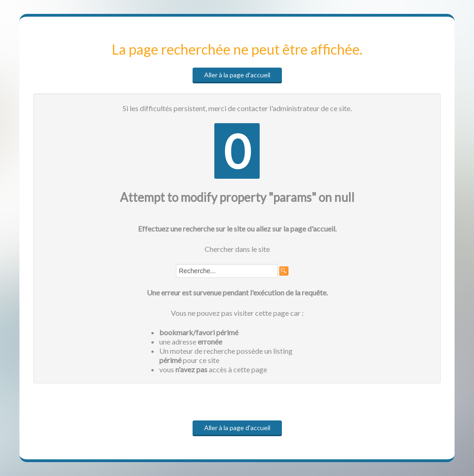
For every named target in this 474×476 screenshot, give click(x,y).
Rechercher (176, 264)
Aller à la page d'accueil (237, 75)
